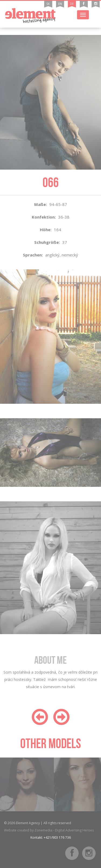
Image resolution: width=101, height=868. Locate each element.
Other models (51, 743)
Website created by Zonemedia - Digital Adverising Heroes (49, 830)
